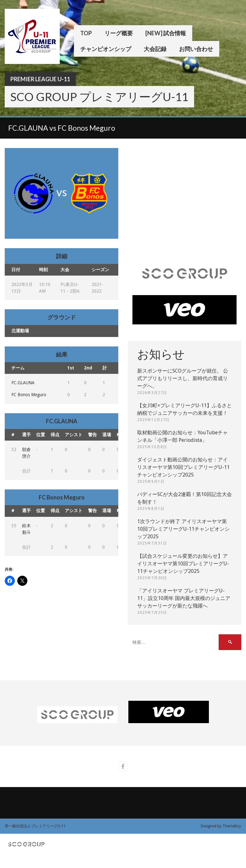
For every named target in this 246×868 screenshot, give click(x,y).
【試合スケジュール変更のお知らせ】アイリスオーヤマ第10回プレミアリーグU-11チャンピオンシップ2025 (183, 564)
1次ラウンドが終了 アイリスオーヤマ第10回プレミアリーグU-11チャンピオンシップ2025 (183, 529)
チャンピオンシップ (106, 49)
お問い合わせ (196, 49)
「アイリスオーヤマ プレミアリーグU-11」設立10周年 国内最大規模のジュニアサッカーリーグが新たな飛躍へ (184, 598)
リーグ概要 (119, 33)
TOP (86, 33)
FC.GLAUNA (23, 383)
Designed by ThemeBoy (221, 826)
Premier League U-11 (40, 79)
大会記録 (155, 49)
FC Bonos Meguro (29, 395)
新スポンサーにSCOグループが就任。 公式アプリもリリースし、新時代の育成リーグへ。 (183, 378)
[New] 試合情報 (166, 33)
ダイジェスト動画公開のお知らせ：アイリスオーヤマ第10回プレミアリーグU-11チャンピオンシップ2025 (183, 467)
